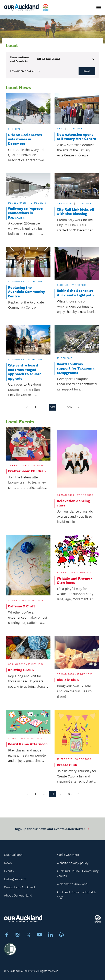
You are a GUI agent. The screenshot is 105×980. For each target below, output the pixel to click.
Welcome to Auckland (72, 884)
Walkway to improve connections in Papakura (25, 213)
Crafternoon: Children (27, 471)
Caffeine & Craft (22, 606)
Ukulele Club (68, 680)
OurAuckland (13, 855)
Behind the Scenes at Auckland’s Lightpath (75, 293)
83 (70, 794)
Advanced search (25, 71)
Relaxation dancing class (73, 503)
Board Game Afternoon (28, 744)
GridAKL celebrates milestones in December (25, 139)
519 (52, 407)
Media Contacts (68, 855)
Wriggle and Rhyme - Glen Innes (74, 581)
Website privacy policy (73, 863)
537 (70, 407)
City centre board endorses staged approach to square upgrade (25, 372)
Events (9, 871)
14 (53, 794)
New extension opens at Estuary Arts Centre (76, 137)
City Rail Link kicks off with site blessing (75, 212)
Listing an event (15, 879)
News (8, 863)
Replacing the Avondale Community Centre (26, 292)
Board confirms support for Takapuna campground (76, 369)
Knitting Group (21, 670)
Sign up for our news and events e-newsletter (53, 831)
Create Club (67, 765)
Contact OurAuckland (19, 887)
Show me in (20, 59)
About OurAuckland (18, 895)
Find (87, 71)
